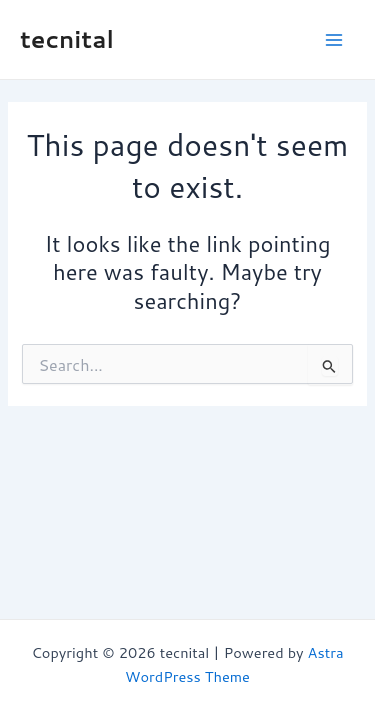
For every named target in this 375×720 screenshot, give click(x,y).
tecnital (67, 39)
